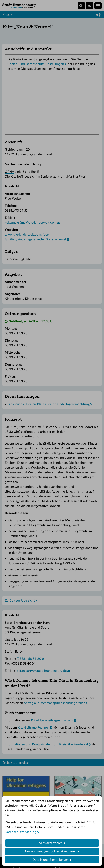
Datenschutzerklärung (20, 832)
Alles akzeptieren (51, 843)
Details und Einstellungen (51, 860)
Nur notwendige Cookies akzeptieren (51, 851)
